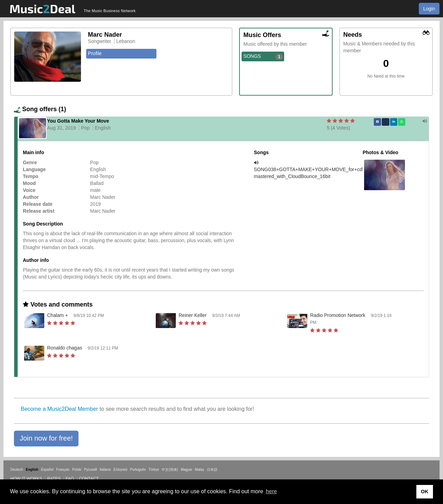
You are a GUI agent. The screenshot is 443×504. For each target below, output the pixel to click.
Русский (91, 470)
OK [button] (425, 492)
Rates (54, 479)
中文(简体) (170, 470)
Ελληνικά (120, 470)
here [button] (271, 491)
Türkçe (154, 470)
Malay (200, 470)
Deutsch (17, 470)
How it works (26, 479)
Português (138, 470)
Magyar (186, 470)
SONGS (263, 56)
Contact (89, 479)
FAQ (70, 479)
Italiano (105, 470)
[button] (46, 439)
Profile (95, 53)
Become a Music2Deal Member (59, 409)
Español (47, 470)
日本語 (212, 470)
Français (63, 470)
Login (429, 9)
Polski (77, 470)
